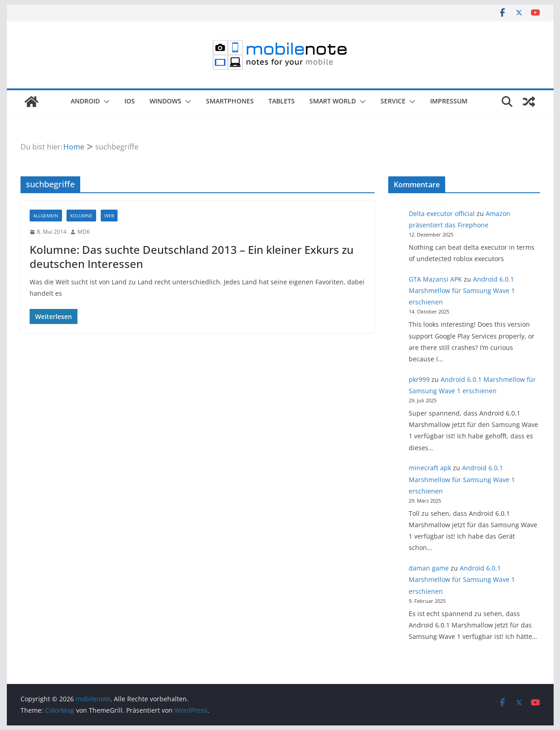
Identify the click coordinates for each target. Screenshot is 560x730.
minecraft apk (430, 468)
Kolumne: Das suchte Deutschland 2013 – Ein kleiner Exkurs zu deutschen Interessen (192, 257)
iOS (130, 101)
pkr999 (419, 379)
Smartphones (230, 101)
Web (109, 216)
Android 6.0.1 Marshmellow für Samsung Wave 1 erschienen (462, 290)
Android (85, 101)
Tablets (282, 101)
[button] (105, 102)
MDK (84, 232)
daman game (429, 568)
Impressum (449, 101)
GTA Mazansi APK (435, 279)
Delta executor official (442, 213)
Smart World (333, 101)
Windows (165, 101)
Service (393, 101)
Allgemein (46, 216)
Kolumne (81, 216)
